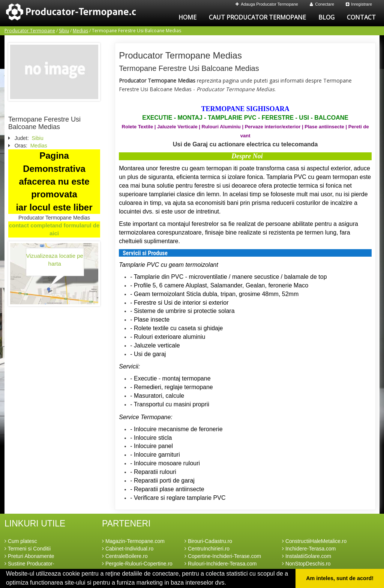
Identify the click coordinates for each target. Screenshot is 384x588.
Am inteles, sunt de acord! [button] (340, 578)
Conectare (322, 4)
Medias (80, 31)
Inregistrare (359, 4)
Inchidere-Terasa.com (309, 549)
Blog (326, 17)
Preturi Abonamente (29, 556)
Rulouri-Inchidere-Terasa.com (221, 564)
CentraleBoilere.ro (125, 556)
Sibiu (64, 31)
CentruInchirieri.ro (207, 549)
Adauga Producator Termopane (267, 4)
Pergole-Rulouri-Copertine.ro (137, 564)
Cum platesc (21, 541)
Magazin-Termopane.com (133, 541)
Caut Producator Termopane (257, 17)
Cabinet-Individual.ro (128, 549)
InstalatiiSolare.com (307, 556)
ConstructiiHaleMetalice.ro (314, 541)
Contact (361, 17)
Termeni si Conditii (28, 549)
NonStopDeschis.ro (306, 564)
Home (187, 17)
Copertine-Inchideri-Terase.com (223, 556)
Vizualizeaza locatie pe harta (55, 260)
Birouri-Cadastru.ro (208, 541)
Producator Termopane (30, 31)
